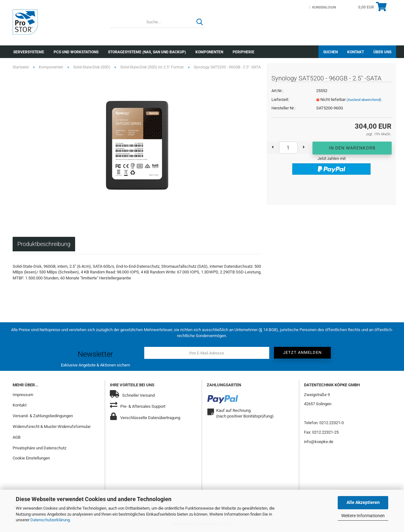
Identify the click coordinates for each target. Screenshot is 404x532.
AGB (17, 437)
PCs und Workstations (76, 52)
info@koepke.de (319, 442)
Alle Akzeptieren (363, 502)
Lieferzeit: (280, 99)
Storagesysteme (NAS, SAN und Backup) (147, 52)
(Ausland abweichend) (364, 100)
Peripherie (244, 52)
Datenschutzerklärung (50, 520)
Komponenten (209, 52)
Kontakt (356, 52)
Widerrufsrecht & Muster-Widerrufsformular (52, 427)
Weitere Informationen (363, 516)
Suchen (330, 52)
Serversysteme (29, 52)
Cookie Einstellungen (31, 458)
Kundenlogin (323, 7)
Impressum (23, 395)
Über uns (382, 52)
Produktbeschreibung (44, 244)
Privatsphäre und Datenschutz (39, 448)
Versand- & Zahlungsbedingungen (43, 416)
